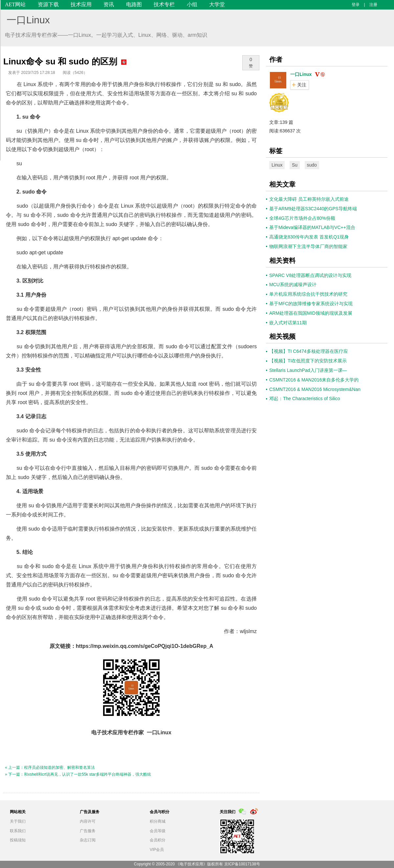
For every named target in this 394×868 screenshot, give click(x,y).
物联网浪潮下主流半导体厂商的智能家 (308, 246)
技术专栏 (164, 4)
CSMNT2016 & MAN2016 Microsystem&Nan (315, 389)
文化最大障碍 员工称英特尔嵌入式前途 (309, 199)
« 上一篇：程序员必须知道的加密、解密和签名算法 (50, 767)
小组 (192, 4)
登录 (356, 5)
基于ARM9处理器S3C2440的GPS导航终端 (313, 209)
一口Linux (28, 20)
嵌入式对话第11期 (288, 323)
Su (295, 165)
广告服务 (88, 831)
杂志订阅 (88, 840)
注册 (373, 5)
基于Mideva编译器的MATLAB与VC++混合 (312, 227)
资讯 (109, 4)
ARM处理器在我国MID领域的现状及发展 (311, 313)
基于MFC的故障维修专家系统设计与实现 (311, 304)
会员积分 (158, 840)
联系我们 (18, 831)
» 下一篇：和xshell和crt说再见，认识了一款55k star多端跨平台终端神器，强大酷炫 (78, 774)
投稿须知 (18, 840)
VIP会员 (157, 850)
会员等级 (158, 831)
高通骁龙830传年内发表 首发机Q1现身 (309, 237)
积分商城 (158, 821)
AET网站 (15, 4)
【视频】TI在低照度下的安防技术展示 (308, 361)
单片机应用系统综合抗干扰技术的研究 (308, 294)
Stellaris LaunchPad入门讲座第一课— (308, 370)
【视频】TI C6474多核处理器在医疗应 (309, 351)
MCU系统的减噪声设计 (293, 285)
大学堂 (217, 4)
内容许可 (88, 821)
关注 (302, 85)
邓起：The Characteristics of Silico (305, 399)
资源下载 (48, 4)
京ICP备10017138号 (242, 864)
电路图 (134, 4)
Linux (277, 165)
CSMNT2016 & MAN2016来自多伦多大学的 (314, 380)
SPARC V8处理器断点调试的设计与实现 (310, 275)
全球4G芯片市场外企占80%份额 (302, 218)
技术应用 (81, 4)
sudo (312, 165)
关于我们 (18, 821)
